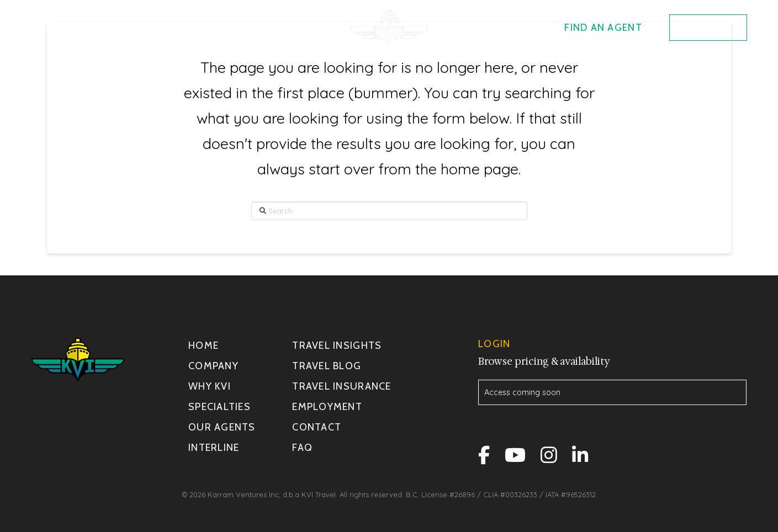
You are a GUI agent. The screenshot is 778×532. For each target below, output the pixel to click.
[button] (46, 28)
